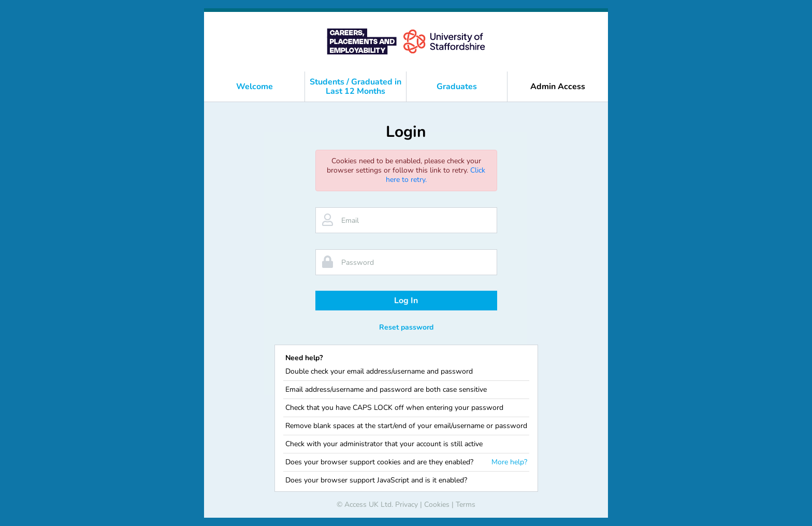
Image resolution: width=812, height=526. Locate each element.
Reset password (406, 327)
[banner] (406, 42)
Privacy (407, 504)
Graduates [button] (457, 87)
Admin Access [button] (558, 87)
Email (350, 221)
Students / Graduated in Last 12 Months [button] (356, 87)
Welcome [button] (255, 87)
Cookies (437, 504)
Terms (466, 504)
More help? (509, 462)
